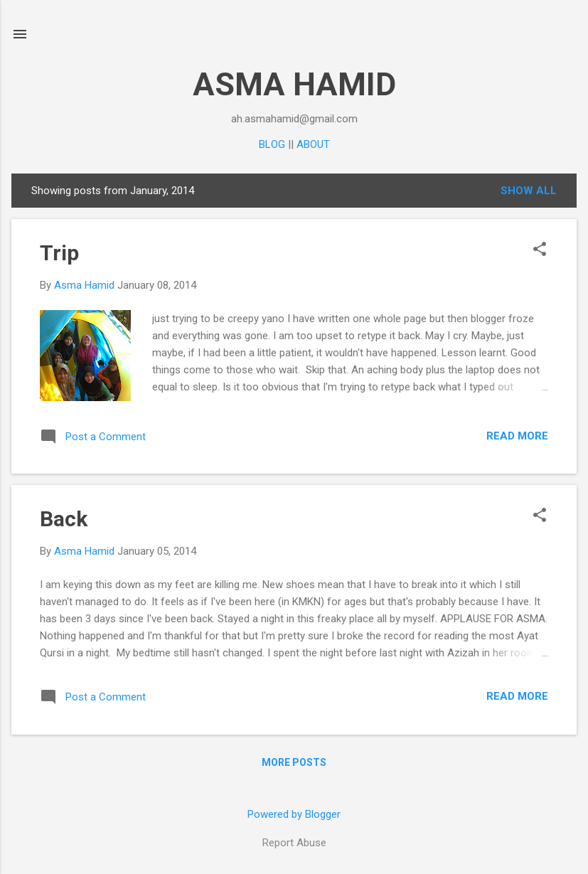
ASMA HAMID (294, 84)
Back (64, 519)
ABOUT (313, 144)
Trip (59, 253)
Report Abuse (294, 843)
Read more (517, 436)
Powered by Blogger (294, 814)
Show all (529, 191)
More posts (294, 762)
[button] (540, 250)
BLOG (272, 144)
